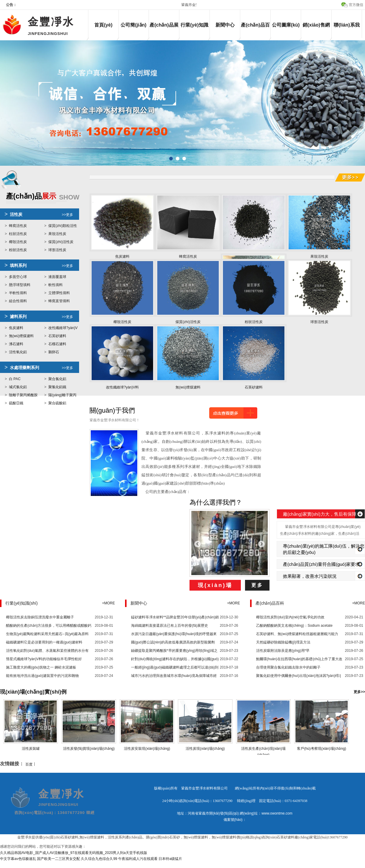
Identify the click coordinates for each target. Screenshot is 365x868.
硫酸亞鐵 (16, 403)
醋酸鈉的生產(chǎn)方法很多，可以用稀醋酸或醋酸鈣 (49, 626)
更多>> (359, 692)
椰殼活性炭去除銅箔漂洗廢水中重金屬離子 (40, 617)
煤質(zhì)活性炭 (61, 242)
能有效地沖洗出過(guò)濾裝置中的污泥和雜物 (42, 676)
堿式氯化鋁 (18, 387)
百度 (29, 764)
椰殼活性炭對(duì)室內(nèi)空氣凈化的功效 (290, 617)
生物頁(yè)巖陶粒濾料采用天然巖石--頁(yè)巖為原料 (47, 634)
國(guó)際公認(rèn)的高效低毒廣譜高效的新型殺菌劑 (173, 642)
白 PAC (15, 379)
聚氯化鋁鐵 (57, 387)
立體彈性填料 (59, 293)
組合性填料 (18, 301)
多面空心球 (18, 277)
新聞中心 (225, 25)
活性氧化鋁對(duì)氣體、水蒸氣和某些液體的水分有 (47, 651)
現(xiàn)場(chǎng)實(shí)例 (33, 692)
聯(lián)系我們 (346, 30)
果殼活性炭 (57, 234)
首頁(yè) (103, 25)
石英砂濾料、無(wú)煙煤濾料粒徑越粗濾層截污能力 (297, 634)
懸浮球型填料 (20, 285)
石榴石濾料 (57, 344)
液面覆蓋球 (57, 277)
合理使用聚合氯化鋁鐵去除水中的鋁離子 (288, 667)
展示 (43, 197)
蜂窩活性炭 (18, 226)
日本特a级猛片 (170, 859)
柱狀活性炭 (18, 234)
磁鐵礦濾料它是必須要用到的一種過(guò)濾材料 (44, 642)
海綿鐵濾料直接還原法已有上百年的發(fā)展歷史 (170, 626)
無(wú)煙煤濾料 (21, 336)
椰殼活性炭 (18, 242)
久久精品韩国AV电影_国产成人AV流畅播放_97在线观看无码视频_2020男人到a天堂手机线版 (74, 853)
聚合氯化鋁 (57, 379)
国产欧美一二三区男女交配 (58, 859)
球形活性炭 (57, 250)
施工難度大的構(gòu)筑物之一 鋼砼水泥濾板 (41, 667)
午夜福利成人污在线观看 (138, 859)
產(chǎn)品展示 (164, 30)
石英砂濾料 (57, 336)
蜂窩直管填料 (59, 301)
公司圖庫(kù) (286, 25)
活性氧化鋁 (18, 352)
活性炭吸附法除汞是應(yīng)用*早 (283, 651)
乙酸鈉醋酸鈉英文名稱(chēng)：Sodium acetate (294, 626)
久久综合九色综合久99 (99, 859)
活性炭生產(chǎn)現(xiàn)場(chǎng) (264, 749)
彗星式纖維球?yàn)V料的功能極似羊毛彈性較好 (44, 659)
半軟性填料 (18, 293)
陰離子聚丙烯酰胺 (23, 395)
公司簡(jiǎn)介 (133, 30)
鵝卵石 (54, 352)
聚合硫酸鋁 (57, 403)
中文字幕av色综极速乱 (18, 859)
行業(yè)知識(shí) (194, 30)
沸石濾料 (16, 344)
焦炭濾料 (16, 328)
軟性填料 (56, 285)
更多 (257, 585)
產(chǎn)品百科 (255, 30)
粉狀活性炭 (18, 250)
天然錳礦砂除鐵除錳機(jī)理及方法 (283, 642)
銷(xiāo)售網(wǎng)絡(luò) (316, 30)
